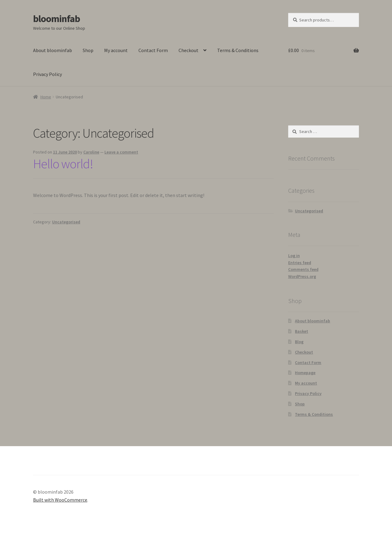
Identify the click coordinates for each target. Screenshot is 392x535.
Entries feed (300, 263)
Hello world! (63, 164)
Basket (302, 331)
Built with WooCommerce (60, 500)
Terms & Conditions (238, 50)
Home (46, 97)
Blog (299, 342)
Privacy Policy (47, 74)
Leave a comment (121, 152)
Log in (294, 256)
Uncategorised (66, 222)
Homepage (305, 373)
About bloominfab (53, 50)
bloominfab (57, 19)
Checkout (188, 50)
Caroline (91, 152)
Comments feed (303, 269)
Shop (88, 50)
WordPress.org (302, 276)
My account (116, 50)
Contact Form (153, 50)
